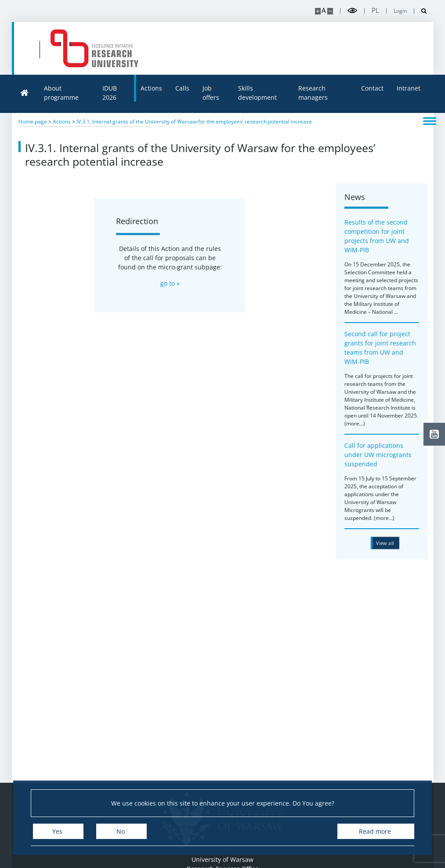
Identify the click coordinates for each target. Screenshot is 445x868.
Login (400, 11)
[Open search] (421, 11)
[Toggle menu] (430, 120)
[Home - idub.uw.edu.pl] (94, 48)
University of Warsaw (222, 859)
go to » (170, 283)
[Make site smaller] (330, 11)
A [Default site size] (324, 10)
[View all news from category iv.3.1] (389, 543)
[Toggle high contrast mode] (352, 11)
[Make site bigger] (318, 11)
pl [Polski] (375, 10)
